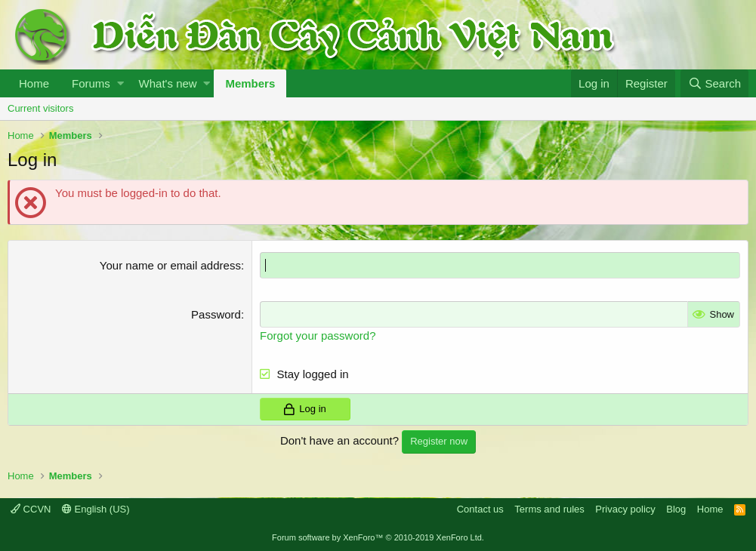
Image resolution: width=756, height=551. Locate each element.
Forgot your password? (318, 336)
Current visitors (40, 108)
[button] (120, 83)
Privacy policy (625, 509)
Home (34, 83)
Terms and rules (549, 509)
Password (216, 314)
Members (250, 83)
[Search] (714, 83)
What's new (168, 83)
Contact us (480, 509)
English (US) (96, 509)
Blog (676, 509)
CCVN (31, 509)
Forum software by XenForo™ (378, 537)
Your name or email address (170, 265)
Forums (91, 83)
